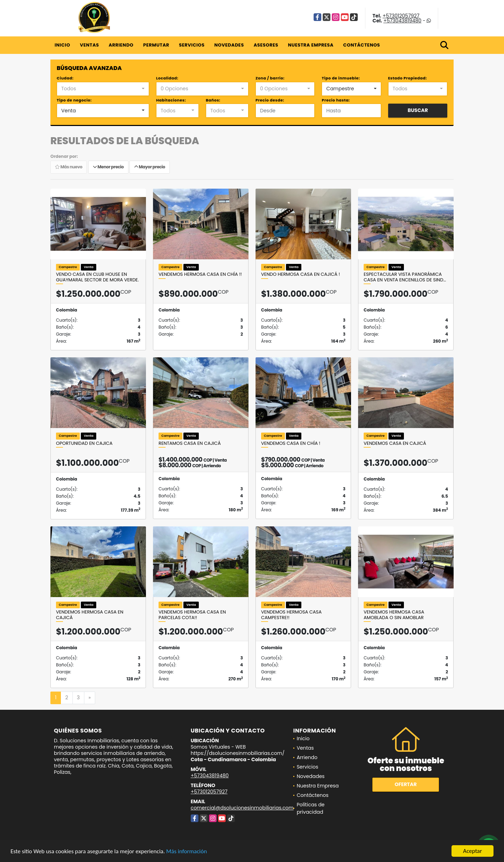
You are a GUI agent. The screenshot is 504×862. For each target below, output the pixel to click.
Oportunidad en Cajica (84, 443)
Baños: (213, 100)
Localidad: (167, 78)
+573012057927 (401, 16)
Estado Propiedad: (408, 78)
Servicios (192, 45)
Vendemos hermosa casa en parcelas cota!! (192, 615)
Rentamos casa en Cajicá (190, 443)
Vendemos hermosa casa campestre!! (291, 615)
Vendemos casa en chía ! (291, 443)
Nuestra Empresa (311, 45)
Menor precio (108, 167)
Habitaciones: (171, 100)
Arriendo (121, 45)
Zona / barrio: (270, 78)
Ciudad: (65, 78)
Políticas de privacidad (311, 808)
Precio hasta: (336, 100)
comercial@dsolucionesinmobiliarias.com (242, 808)
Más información (187, 852)
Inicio (62, 45)
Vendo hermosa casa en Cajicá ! (300, 274)
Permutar (156, 45)
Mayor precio (150, 167)
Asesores (266, 45)
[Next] (90, 698)
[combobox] (103, 89)
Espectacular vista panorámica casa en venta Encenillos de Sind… (405, 277)
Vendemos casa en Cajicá (395, 443)
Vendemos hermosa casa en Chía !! (200, 274)
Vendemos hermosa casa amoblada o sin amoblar (394, 615)
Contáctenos (362, 45)
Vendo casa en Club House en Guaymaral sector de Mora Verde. (97, 277)
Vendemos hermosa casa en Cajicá (90, 615)
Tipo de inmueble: (341, 78)
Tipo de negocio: (74, 100)
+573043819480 (402, 21)
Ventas (89, 45)
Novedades (229, 45)
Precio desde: (270, 100)
